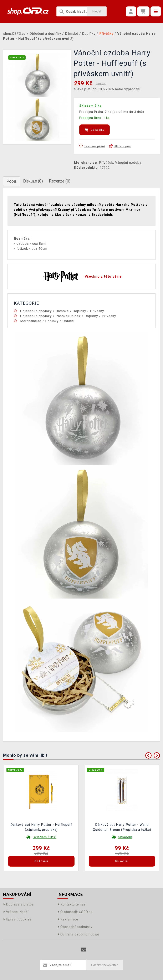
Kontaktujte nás (72, 904)
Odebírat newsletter (105, 965)
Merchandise (31, 321)
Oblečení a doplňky (36, 311)
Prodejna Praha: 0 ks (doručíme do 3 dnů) (112, 112)
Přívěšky (97, 311)
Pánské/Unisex (68, 316)
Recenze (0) (60, 181)
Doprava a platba (18, 904)
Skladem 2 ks (90, 106)
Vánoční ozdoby (128, 163)
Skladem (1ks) (45, 837)
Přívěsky (109, 316)
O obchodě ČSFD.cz (75, 912)
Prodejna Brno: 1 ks (95, 118)
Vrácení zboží (16, 912)
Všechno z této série (103, 276)
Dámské (62, 311)
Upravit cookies (17, 919)
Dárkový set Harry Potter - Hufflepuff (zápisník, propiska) (41, 827)
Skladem (125, 837)
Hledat (97, 11)
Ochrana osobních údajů (78, 934)
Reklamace (68, 919)
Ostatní (68, 321)
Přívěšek (106, 163)
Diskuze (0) (33, 181)
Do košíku (95, 130)
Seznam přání (92, 146)
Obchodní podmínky (75, 927)
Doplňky (79, 311)
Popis (12, 181)
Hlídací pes (120, 146)
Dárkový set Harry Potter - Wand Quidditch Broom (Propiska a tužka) (122, 827)
